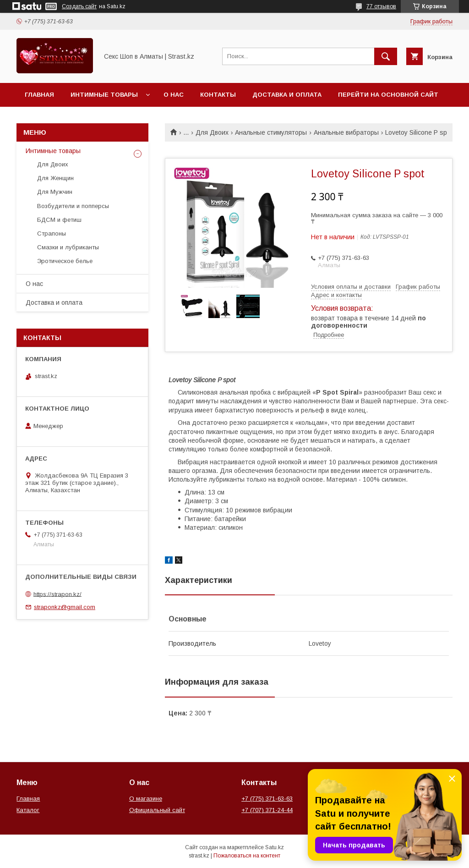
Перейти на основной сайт (388, 95)
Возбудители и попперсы (73, 206)
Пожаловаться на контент (247, 856)
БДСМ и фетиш (59, 220)
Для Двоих (212, 132)
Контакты (218, 95)
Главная (39, 95)
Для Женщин (55, 178)
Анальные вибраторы (346, 132)
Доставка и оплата (287, 95)
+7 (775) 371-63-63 (267, 799)
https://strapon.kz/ (57, 594)
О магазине (146, 799)
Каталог (28, 810)
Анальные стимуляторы (271, 132)
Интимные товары (104, 95)
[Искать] (386, 56)
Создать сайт (79, 6)
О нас (174, 95)
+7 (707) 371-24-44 (267, 810)
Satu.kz (275, 847)
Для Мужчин (55, 192)
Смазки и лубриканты (68, 247)
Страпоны (52, 233)
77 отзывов (381, 6)
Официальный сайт (157, 810)
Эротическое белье (65, 261)
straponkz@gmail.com (65, 607)
